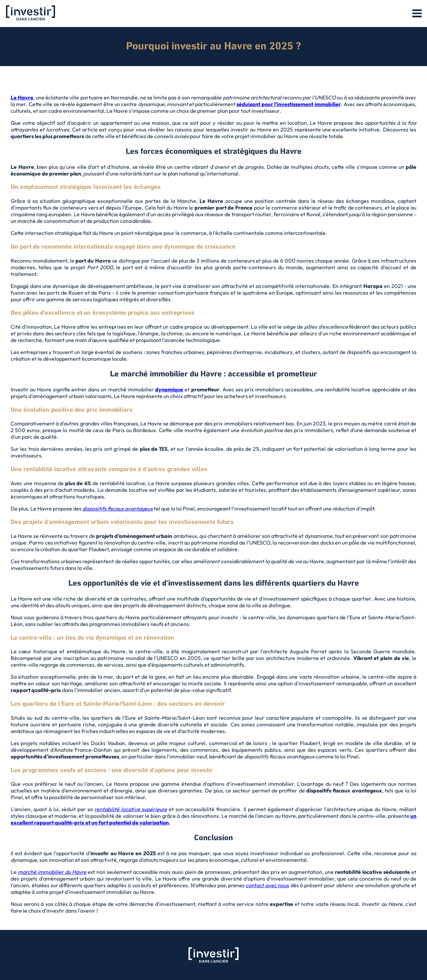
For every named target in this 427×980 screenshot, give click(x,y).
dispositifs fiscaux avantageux (118, 509)
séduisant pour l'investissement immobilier (289, 104)
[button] (417, 14)
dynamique (169, 389)
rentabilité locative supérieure (131, 809)
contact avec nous (268, 885)
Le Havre (22, 97)
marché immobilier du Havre (52, 872)
